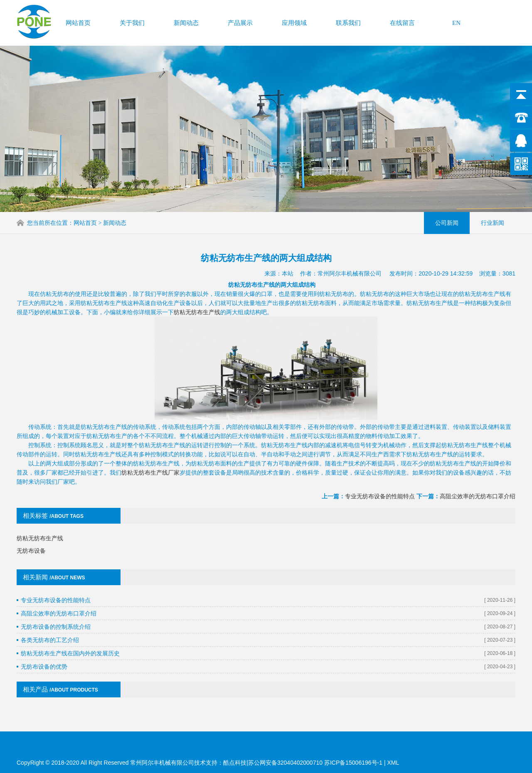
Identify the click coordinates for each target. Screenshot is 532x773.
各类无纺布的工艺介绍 (50, 634)
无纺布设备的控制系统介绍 (56, 620)
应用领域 (294, 22)
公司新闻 (447, 222)
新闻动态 (186, 22)
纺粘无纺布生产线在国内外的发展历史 (70, 647)
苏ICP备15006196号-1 (354, 763)
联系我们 (348, 22)
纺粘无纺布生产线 (197, 306)
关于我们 (132, 22)
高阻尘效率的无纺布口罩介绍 (478, 490)
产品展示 (240, 22)
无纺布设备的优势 (44, 660)
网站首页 (78, 22)
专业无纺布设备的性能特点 (380, 490)
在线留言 (402, 22)
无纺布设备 (31, 544)
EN (456, 22)
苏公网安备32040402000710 (285, 763)
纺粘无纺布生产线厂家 (150, 466)
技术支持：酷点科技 (220, 763)
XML (393, 763)
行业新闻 (493, 222)
